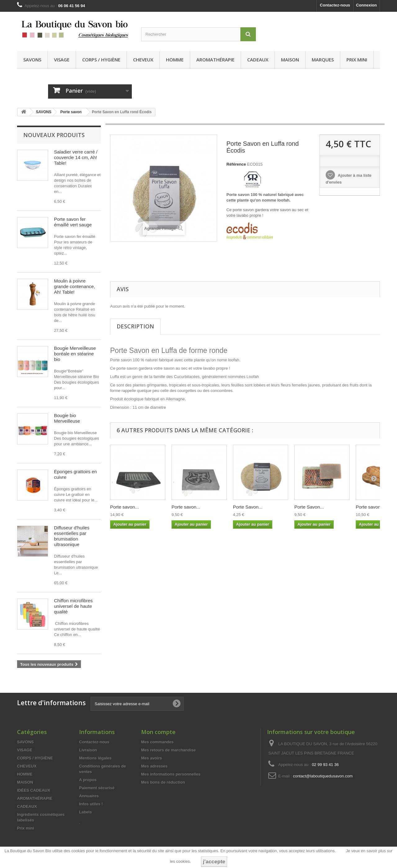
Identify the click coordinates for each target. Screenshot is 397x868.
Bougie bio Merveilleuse (67, 418)
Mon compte (158, 732)
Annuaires (89, 797)
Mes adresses (154, 767)
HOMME (175, 60)
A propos (88, 780)
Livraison (88, 751)
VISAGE (62, 60)
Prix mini (357, 60)
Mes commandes (157, 743)
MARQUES (323, 60)
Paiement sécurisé (97, 788)
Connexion (366, 5)
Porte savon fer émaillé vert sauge (73, 222)
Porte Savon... (248, 507)
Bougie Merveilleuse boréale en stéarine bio (75, 354)
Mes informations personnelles (171, 775)
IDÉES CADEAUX (34, 791)
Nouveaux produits (54, 135)
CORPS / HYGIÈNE (101, 60)
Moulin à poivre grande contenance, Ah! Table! (75, 286)
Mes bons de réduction (163, 783)
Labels (85, 813)
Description (135, 326)
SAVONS (32, 60)
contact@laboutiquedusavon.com (323, 777)
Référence (236, 164)
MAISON (290, 60)
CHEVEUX (143, 60)
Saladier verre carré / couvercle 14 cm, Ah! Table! (76, 157)
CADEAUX (258, 60)
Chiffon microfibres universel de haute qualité (73, 606)
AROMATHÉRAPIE (215, 60)
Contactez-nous (335, 5)
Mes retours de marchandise (168, 751)
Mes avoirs (152, 759)
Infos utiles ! (91, 805)
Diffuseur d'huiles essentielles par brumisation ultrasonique (72, 536)
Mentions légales (95, 759)
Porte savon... (125, 507)
